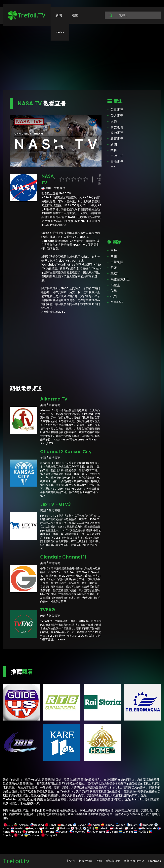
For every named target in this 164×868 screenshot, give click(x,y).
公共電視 (117, 116)
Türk (19, 835)
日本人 (76, 828)
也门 (114, 297)
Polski (16, 832)
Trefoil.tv (16, 861)
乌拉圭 (115, 285)
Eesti (121, 825)
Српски (112, 832)
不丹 (114, 251)
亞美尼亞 (117, 302)
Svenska (126, 832)
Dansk (51, 825)
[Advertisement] (82, 59)
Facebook (155, 861)
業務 (114, 150)
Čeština (37, 825)
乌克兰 (115, 274)
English (94, 825)
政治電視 (117, 133)
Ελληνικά (80, 825)
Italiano (63, 828)
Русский (62, 832)
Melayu (131, 828)
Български (22, 825)
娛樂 (114, 121)
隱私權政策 (113, 861)
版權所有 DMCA (134, 861)
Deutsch (65, 825)
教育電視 (117, 139)
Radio (60, 32)
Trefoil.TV (27, 15)
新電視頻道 (86, 861)
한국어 (88, 828)
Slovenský (77, 832)
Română (47, 832)
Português (31, 832)
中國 (114, 256)
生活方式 (117, 156)
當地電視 (117, 162)
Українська (32, 835)
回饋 (99, 861)
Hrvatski (18, 828)
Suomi (132, 825)
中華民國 (117, 262)
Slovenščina (96, 832)
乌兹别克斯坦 (120, 279)
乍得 (114, 291)
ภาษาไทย (141, 832)
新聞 (59, 15)
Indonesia (47, 828)
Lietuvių (102, 828)
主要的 (70, 861)
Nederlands (147, 828)
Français (146, 825)
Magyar (32, 828)
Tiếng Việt (49, 835)
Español (108, 825)
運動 (75, 15)
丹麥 (114, 268)
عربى (8, 825)
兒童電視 (117, 110)
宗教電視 (117, 127)
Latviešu (117, 828)
